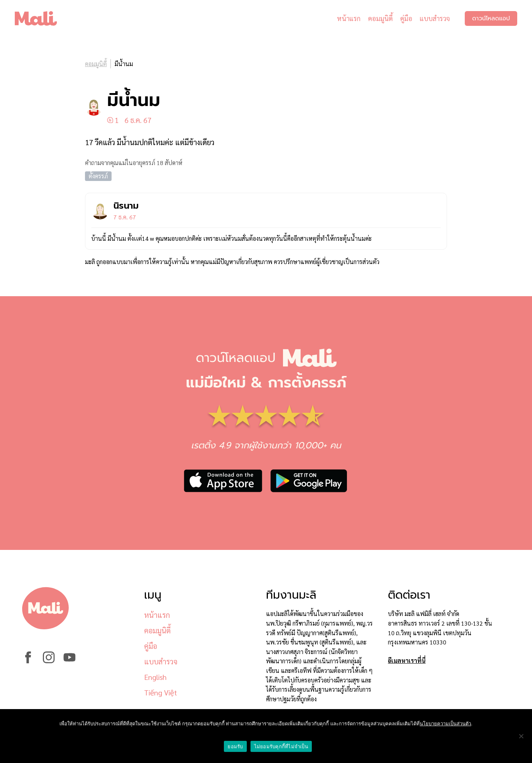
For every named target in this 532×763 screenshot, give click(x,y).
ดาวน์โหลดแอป (491, 18)
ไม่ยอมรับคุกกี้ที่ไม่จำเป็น (281, 747)
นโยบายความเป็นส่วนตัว (445, 724)
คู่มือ (406, 18)
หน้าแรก (349, 18)
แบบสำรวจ (435, 18)
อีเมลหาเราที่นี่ (407, 661)
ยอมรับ (235, 747)
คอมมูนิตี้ (380, 18)
